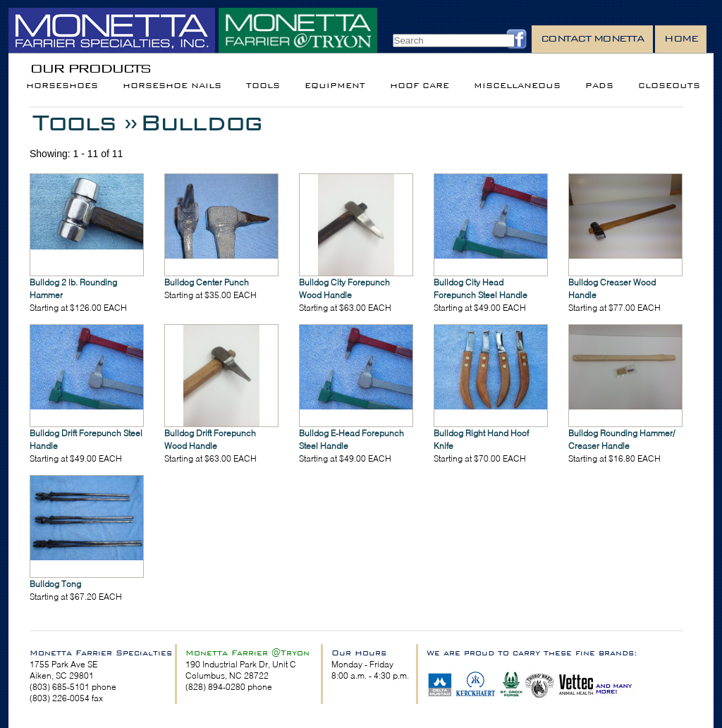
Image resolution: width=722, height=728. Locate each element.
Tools (263, 86)
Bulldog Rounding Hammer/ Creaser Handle (622, 439)
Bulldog (201, 122)
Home (681, 38)
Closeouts (669, 86)
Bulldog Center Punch (207, 282)
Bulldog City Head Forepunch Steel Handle (481, 289)
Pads (599, 86)
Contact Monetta (593, 38)
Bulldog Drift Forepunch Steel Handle (86, 439)
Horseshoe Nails (172, 86)
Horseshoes (62, 86)
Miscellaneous (517, 86)
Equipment (335, 86)
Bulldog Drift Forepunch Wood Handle (210, 439)
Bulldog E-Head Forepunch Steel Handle (351, 439)
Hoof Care (420, 86)
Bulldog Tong (55, 584)
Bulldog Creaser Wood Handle (612, 289)
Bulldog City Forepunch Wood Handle (344, 289)
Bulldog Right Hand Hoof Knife (481, 439)
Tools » (85, 122)
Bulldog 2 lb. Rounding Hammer (73, 289)
